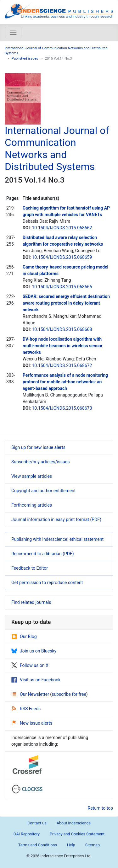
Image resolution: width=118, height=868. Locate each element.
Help (71, 845)
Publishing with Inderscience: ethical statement (57, 539)
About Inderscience (74, 823)
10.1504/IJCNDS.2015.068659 (62, 257)
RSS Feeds (26, 709)
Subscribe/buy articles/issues (40, 462)
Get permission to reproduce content (47, 583)
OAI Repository (27, 834)
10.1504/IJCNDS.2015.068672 (62, 365)
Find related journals (31, 602)
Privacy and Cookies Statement (77, 834)
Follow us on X (30, 665)
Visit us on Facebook (36, 680)
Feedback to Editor (30, 568)
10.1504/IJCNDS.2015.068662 (62, 228)
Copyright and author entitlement (43, 491)
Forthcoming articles (32, 505)
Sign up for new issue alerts (38, 447)
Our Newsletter (31, 694)
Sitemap (93, 845)
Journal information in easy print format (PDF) (56, 519)
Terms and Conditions (38, 845)
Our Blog (24, 636)
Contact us (37, 823)
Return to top (101, 808)
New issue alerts (32, 723)
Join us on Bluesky (34, 651)
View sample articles (32, 476)
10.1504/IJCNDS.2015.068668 (62, 329)
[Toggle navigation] (13, 32)
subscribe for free (69, 694)
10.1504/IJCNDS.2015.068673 (62, 408)
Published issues (25, 59)
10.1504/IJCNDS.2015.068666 (62, 287)
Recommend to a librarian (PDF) (43, 554)
